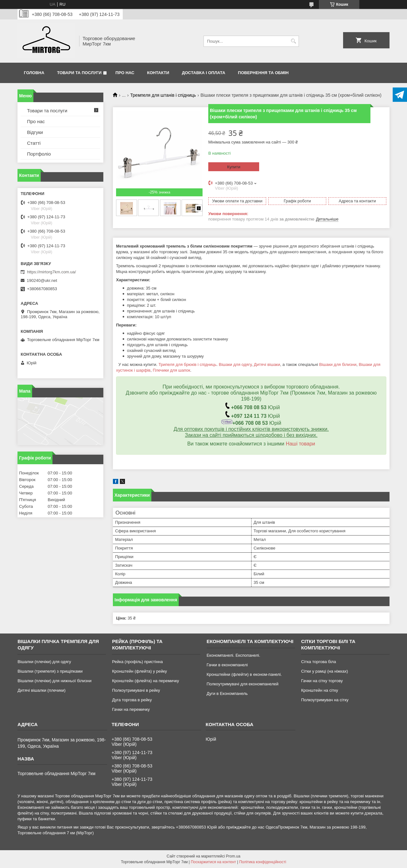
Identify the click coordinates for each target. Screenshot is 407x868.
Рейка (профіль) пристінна (137, 662)
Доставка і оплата (203, 73)
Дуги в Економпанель (227, 693)
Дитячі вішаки (267, 364)
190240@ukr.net (42, 280)
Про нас (125, 73)
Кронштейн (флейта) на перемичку (145, 681)
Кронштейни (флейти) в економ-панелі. (244, 674)
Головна (34, 73)
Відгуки (35, 132)
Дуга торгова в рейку (132, 700)
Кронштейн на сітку (320, 690)
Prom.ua (233, 856)
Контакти (158, 73)
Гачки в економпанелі (227, 665)
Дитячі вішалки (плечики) (41, 690)
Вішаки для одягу (235, 364)
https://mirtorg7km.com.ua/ (52, 272)
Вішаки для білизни (338, 364)
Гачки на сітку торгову (322, 681)
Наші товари (300, 444)
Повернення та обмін (263, 73)
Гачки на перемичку (131, 709)
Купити (234, 167)
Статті (34, 143)
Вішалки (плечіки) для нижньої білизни (55, 681)
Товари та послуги (79, 73)
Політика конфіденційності (263, 862)
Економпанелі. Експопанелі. (234, 655)
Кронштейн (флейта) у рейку (139, 671)
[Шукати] (293, 41)
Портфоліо (39, 154)
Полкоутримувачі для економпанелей (243, 684)
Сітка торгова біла (319, 662)
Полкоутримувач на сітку (325, 700)
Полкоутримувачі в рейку (136, 690)
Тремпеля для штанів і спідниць (163, 95)
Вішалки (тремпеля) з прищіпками (50, 671)
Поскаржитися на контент (213, 862)
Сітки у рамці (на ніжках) (324, 671)
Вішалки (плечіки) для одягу (44, 662)
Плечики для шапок (171, 370)
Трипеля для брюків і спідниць (187, 364)
